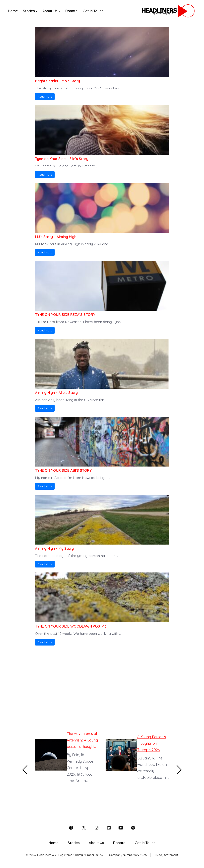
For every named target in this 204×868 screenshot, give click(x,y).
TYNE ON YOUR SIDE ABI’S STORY (63, 470)
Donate (72, 11)
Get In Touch (93, 11)
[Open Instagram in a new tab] (97, 828)
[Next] (179, 770)
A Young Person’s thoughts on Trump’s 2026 (152, 743)
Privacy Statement (166, 855)
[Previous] (25, 770)
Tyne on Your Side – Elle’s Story (62, 159)
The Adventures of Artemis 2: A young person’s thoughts (82, 740)
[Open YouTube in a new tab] (121, 828)
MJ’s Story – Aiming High (56, 237)
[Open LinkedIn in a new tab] (109, 828)
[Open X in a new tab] (84, 828)
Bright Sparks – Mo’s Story (57, 81)
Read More (45, 97)
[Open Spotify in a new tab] (133, 828)
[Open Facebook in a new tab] (71, 828)
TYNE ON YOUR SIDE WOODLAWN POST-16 (71, 626)
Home (13, 11)
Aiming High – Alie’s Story (56, 393)
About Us (51, 11)
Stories (30, 11)
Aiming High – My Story (54, 548)
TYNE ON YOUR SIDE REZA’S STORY (65, 315)
